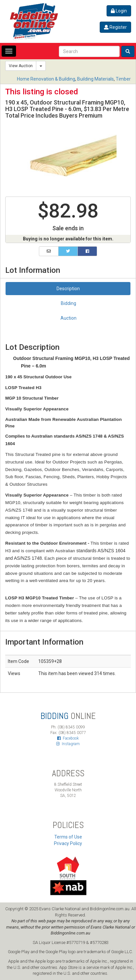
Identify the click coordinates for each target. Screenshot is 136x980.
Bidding (68, 303)
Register (115, 27)
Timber (123, 79)
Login (119, 11)
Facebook (68, 738)
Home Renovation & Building (46, 79)
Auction (68, 318)
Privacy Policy (68, 843)
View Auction (21, 66)
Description (68, 289)
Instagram (68, 744)
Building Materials (95, 79)
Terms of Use (68, 837)
